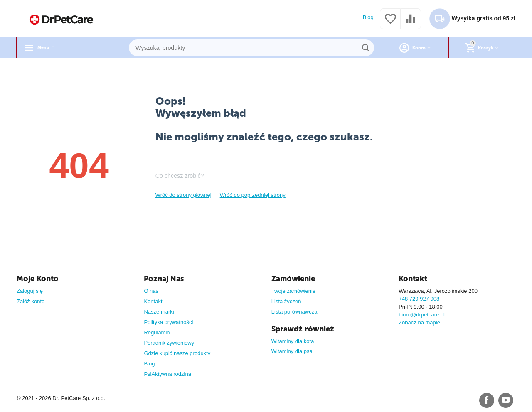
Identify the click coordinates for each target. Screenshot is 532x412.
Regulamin (157, 332)
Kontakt (153, 301)
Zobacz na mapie (419, 322)
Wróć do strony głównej (183, 195)
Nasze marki (159, 312)
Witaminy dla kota (293, 341)
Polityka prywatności (168, 322)
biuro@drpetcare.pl (422, 315)
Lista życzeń (286, 301)
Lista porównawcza (294, 312)
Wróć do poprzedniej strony (253, 195)
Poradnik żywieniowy (169, 343)
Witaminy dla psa (292, 351)
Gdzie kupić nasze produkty (177, 353)
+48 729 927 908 (419, 299)
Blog (368, 17)
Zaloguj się (30, 291)
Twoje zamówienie (293, 291)
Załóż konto (31, 301)
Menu (47, 48)
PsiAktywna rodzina (167, 374)
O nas (151, 291)
